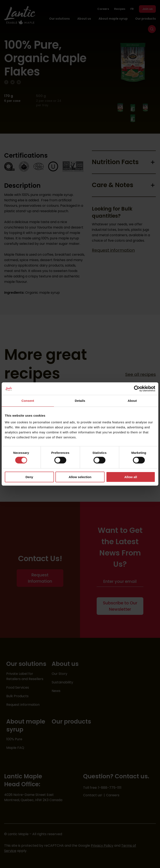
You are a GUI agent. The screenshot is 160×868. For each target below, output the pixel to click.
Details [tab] (80, 401)
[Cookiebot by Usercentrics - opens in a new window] (137, 389)
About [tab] (132, 401)
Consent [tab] (28, 401)
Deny (29, 477)
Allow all (131, 477)
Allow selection (80, 477)
